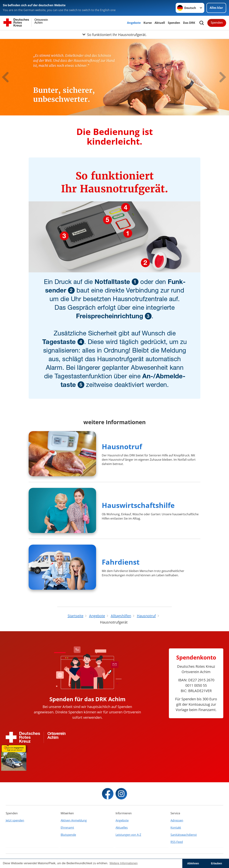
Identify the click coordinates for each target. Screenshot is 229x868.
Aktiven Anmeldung (74, 820)
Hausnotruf (122, 446)
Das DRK (189, 23)
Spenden (174, 23)
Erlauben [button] (216, 863)
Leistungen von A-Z (128, 835)
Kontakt (176, 828)
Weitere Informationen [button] (124, 863)
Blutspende (68, 835)
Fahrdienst (121, 562)
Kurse (148, 23)
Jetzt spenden (15, 820)
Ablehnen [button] (193, 863)
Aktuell (160, 23)
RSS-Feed (177, 842)
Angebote (134, 23)
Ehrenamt (67, 828)
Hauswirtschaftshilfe (138, 505)
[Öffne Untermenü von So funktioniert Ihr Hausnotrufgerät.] (114, 35)
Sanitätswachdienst (184, 835)
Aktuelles (122, 828)
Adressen (177, 820)
